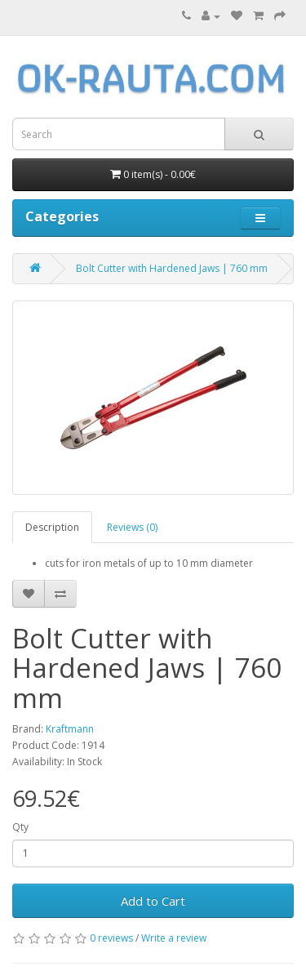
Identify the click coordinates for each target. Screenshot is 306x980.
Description (52, 527)
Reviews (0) (132, 527)
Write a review (174, 938)
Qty (20, 827)
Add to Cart (153, 901)
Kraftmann (70, 729)
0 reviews (111, 938)
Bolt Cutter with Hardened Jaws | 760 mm (172, 268)
